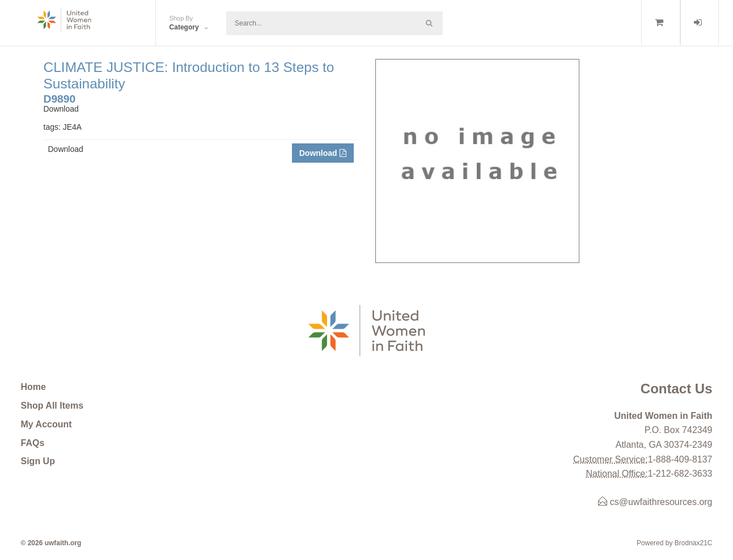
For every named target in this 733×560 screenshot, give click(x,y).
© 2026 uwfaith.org (51, 543)
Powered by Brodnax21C (674, 543)
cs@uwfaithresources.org (655, 502)
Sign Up (38, 461)
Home (33, 387)
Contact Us (677, 389)
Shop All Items (52, 406)
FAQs (33, 443)
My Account (46, 424)
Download (323, 153)
